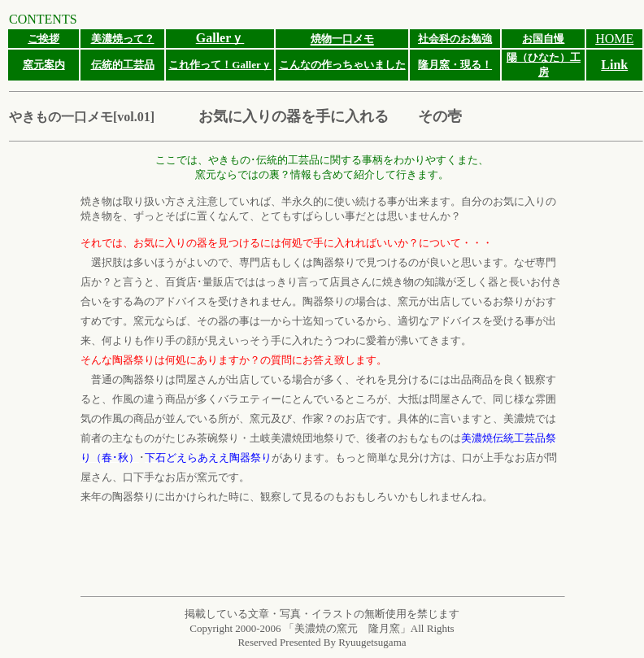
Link (614, 65)
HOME (614, 39)
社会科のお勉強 (455, 39)
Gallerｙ (220, 38)
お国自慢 (543, 39)
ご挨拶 (44, 39)
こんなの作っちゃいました (342, 65)
